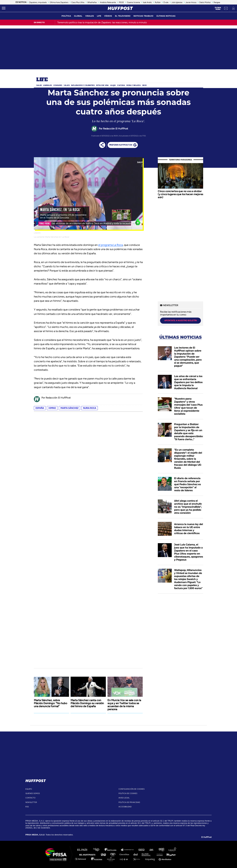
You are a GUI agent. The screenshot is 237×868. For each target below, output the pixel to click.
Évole (166, 2)
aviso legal (124, 798)
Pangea (217, 2)
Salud (39, 85)
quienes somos (33, 793)
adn (161, 850)
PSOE (121, 2)
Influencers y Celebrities (83, 85)
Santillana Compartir (129, 850)
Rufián (158, 2)
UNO (105, 854)
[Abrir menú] (4, 8)
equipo (29, 789)
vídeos (108, 16)
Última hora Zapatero (59, 2)
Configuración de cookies (131, 789)
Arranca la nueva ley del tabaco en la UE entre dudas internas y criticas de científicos (188, 529)
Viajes (67, 85)
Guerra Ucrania (133, 2)
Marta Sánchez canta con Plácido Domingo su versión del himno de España (87, 703)
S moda (137, 859)
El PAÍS (84, 850)
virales (90, 16)
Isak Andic (147, 2)
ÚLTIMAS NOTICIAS (166, 16)
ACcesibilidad (125, 807)
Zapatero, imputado (38, 2)
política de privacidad (129, 802)
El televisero (123, 16)
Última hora (218, 8)
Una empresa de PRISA (57, 852)
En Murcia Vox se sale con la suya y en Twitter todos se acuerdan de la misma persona (124, 705)
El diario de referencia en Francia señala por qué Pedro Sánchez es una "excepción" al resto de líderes (187, 484)
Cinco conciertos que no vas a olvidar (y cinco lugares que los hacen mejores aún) (180, 194)
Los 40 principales (98, 850)
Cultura (121, 85)
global (78, 16)
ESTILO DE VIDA (102, 85)
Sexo (144, 85)
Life (42, 80)
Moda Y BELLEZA (133, 85)
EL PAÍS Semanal (148, 854)
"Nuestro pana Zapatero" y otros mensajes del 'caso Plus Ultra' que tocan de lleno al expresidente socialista (188, 406)
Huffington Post (88, 854)
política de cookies (128, 793)
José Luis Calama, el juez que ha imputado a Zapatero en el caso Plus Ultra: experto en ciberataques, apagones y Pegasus (189, 552)
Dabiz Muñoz (205, 2)
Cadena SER (142, 850)
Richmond (82, 859)
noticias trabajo (143, 16)
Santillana (113, 850)
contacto (30, 798)
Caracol (172, 850)
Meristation (165, 859)
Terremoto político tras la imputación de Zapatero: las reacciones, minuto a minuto (102, 22)
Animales (48, 85)
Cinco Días (125, 854)
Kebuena (170, 854)
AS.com (151, 850)
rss (27, 807)
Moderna (97, 859)
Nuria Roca (90, 408)
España (40, 408)
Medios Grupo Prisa (57, 860)
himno (52, 408)
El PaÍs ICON (125, 859)
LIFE (99, 16)
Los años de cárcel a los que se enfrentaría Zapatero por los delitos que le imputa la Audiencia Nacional (188, 382)
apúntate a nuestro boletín (181, 321)
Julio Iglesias (177, 2)
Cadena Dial (136, 854)
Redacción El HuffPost (116, 129)
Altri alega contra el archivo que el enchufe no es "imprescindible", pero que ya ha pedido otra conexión (188, 507)
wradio (113, 854)
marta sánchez (69, 408)
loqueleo (151, 859)
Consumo (58, 85)
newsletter (31, 802)
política (66, 16)
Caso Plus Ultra (78, 2)
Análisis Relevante (108, 2)
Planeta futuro (159, 854)
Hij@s (113, 85)
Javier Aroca (191, 2)
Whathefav (92, 2)
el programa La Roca (110, 245)
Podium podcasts (112, 859)
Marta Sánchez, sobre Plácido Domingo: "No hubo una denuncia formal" (50, 703)
